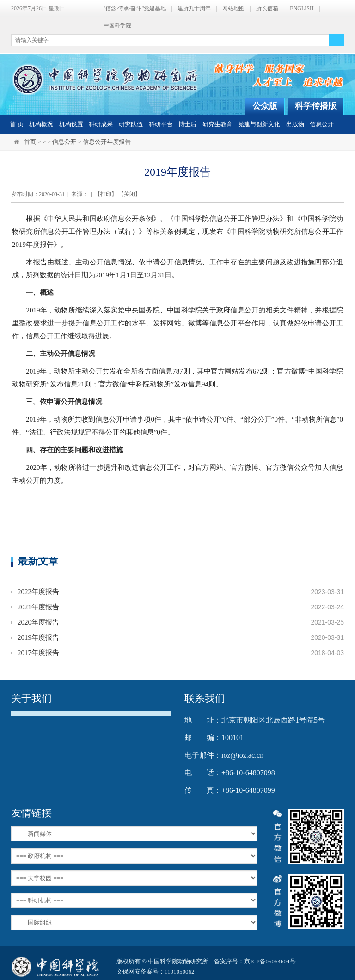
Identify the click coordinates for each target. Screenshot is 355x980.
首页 (30, 142)
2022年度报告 (38, 592)
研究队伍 (131, 124)
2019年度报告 (38, 637)
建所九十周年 (194, 9)
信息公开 (322, 124)
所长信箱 (267, 9)
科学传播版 (316, 106)
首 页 (16, 124)
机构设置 (71, 124)
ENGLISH (302, 9)
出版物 (295, 124)
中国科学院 (117, 26)
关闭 (129, 194)
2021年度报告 (38, 607)
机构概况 (41, 124)
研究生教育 (217, 124)
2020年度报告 (38, 622)
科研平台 (161, 124)
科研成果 (101, 124)
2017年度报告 (38, 653)
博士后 (187, 124)
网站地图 (233, 9)
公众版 (265, 106)
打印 (106, 194)
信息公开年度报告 (107, 142)
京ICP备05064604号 (270, 961)
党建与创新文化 (259, 124)
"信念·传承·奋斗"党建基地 (135, 9)
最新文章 (38, 561)
